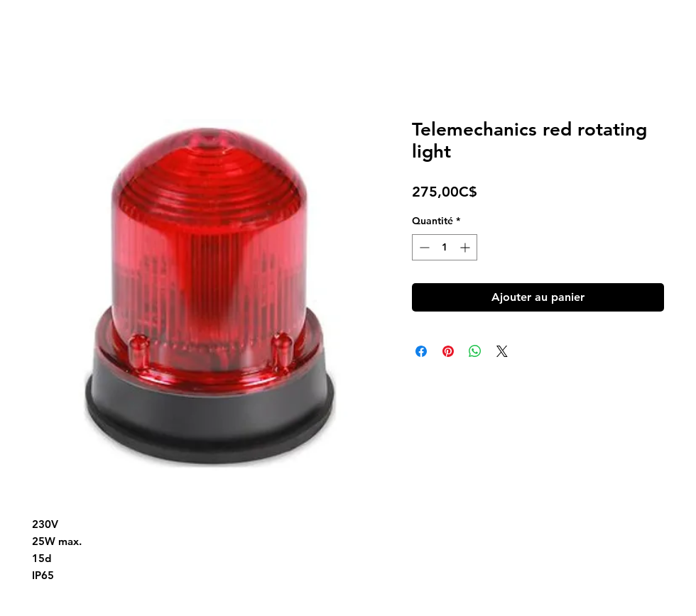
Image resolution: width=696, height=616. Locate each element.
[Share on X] (502, 351)
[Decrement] (423, 247)
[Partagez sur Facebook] (421, 351)
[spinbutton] (445, 247)
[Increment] (466, 247)
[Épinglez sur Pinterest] (448, 351)
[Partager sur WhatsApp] (475, 351)
